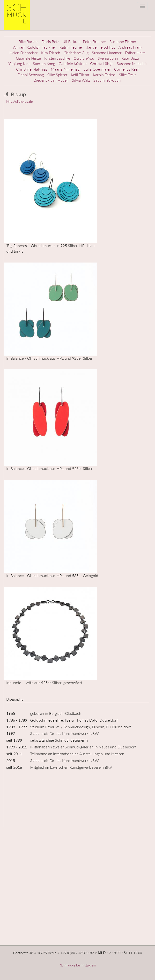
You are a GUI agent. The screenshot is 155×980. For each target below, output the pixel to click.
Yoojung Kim (19, 63)
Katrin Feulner (71, 47)
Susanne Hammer (107, 53)
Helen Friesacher (24, 53)
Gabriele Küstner (73, 63)
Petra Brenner (95, 41)
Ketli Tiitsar (80, 75)
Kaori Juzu (130, 58)
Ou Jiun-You (84, 58)
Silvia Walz (81, 80)
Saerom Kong (44, 63)
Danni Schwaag (31, 75)
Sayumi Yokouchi (107, 80)
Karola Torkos (104, 75)
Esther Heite (135, 53)
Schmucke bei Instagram (78, 965)
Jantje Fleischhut (101, 47)
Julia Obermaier (97, 69)
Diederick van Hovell (51, 80)
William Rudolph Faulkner (34, 47)
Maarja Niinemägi (66, 69)
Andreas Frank (130, 47)
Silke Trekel (128, 75)
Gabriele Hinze (28, 58)
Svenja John (108, 58)
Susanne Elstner (123, 41)
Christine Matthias (32, 69)
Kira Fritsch (51, 53)
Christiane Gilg (76, 53)
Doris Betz (50, 41)
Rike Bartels (28, 41)
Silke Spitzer (57, 75)
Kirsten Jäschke (57, 58)
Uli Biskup (71, 41)
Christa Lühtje (102, 63)
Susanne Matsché (132, 63)
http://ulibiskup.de (19, 101)
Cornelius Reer (126, 69)
